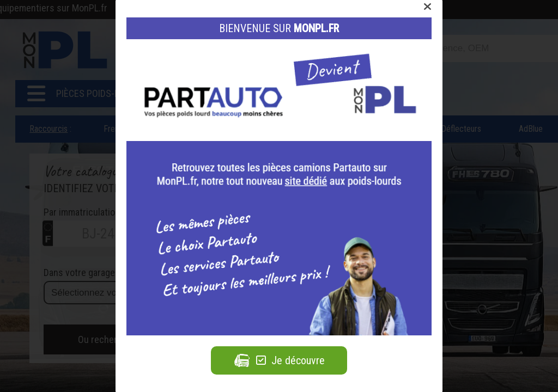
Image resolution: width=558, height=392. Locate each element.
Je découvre (279, 360)
